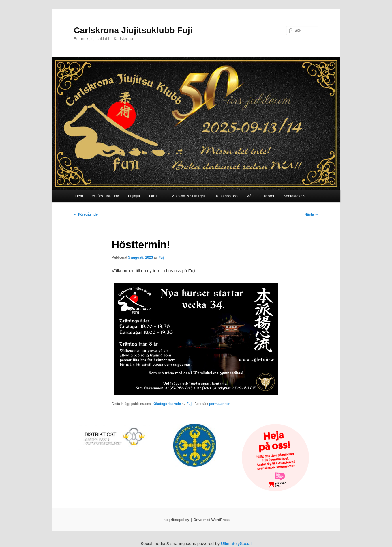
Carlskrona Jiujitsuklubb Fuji (133, 30)
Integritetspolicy (176, 520)
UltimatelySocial (236, 543)
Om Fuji (156, 196)
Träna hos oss (226, 196)
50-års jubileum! (106, 196)
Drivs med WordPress (212, 520)
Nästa (311, 214)
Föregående (86, 214)
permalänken (220, 404)
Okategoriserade (167, 404)
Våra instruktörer (260, 196)
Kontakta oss (294, 196)
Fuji (161, 257)
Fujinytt (134, 196)
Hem (79, 196)
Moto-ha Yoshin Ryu (188, 196)
